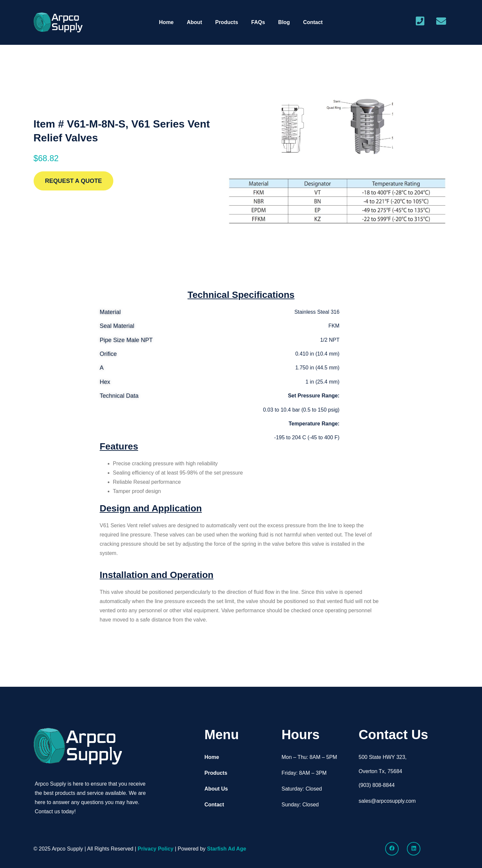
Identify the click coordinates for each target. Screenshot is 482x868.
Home (166, 22)
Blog (284, 22)
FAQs (258, 22)
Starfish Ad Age (227, 849)
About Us (216, 789)
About (194, 22)
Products (227, 22)
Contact (313, 22)
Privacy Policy (156, 849)
